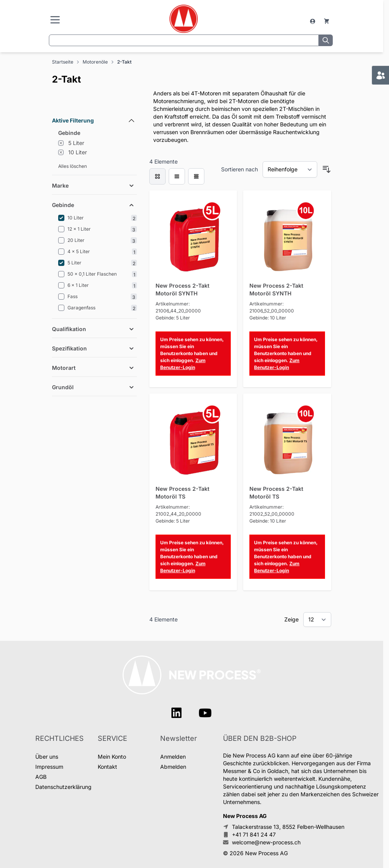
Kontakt (107, 767)
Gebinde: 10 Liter (268, 318)
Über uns (47, 757)
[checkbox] (157, 176)
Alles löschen (73, 166)
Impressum (49, 767)
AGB (41, 777)
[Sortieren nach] (290, 169)
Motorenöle (95, 62)
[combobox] (184, 40)
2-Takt (124, 62)
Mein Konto (112, 757)
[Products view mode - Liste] (177, 176)
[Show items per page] (317, 620)
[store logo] (184, 19)
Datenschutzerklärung (63, 787)
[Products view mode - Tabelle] (196, 176)
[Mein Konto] (313, 21)
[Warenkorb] (327, 21)
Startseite (63, 62)
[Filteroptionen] (94, 103)
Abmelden (173, 767)
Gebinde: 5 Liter (173, 318)
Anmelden (173, 757)
